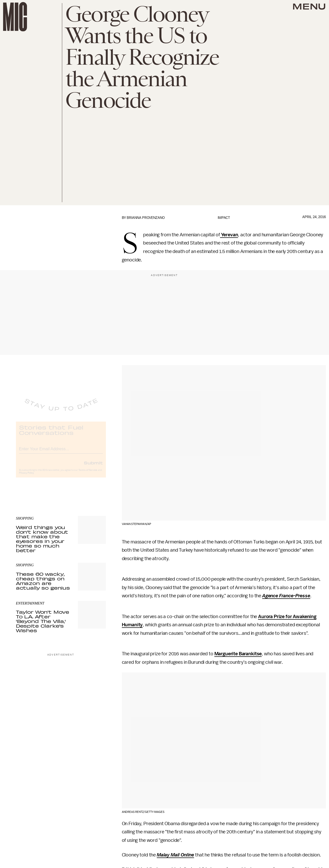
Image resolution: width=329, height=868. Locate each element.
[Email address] (61, 452)
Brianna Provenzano (146, 218)
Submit (93, 467)
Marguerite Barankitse (238, 654)
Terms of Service (88, 474)
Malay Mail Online (175, 855)
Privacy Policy (26, 477)
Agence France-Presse (286, 596)
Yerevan (229, 235)
